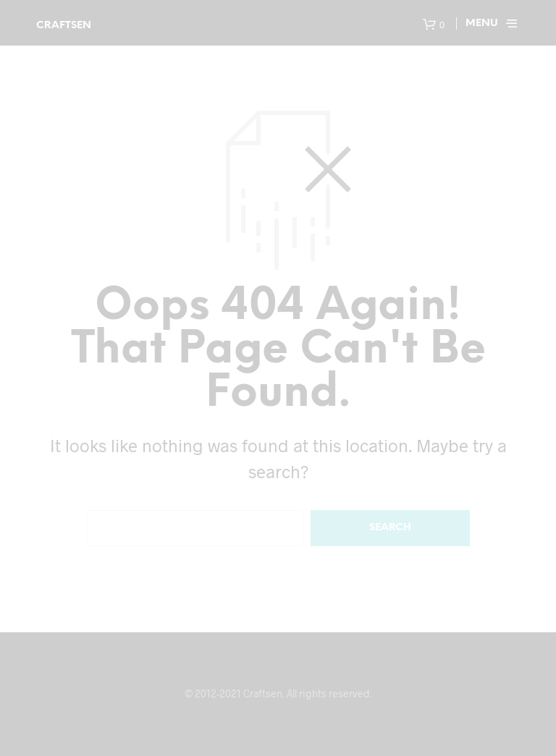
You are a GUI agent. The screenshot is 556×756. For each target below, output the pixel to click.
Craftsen (64, 26)
